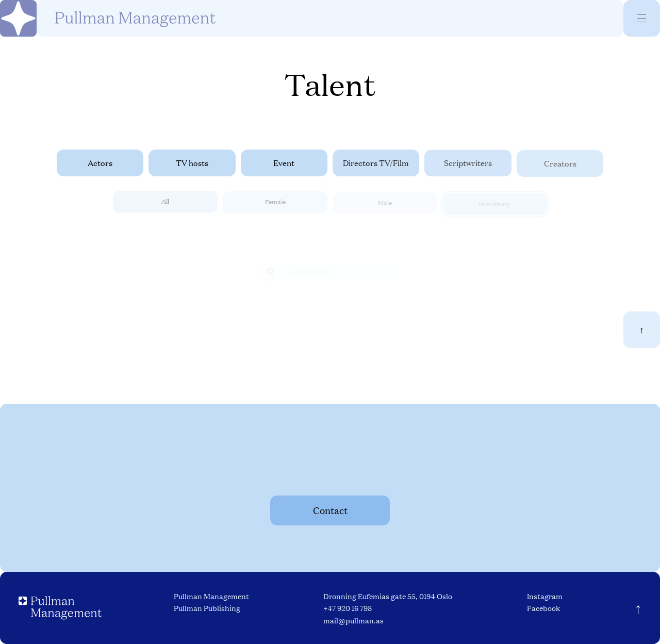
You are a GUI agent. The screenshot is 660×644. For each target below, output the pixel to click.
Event (284, 163)
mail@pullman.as (353, 620)
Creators (560, 164)
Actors (100, 163)
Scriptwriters (468, 164)
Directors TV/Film (376, 163)
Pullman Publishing (207, 608)
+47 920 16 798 (348, 608)
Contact (330, 510)
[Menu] (642, 18)
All (165, 203)
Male (385, 206)
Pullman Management (211, 596)
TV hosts (192, 163)
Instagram (545, 596)
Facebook (543, 608)
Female (275, 204)
